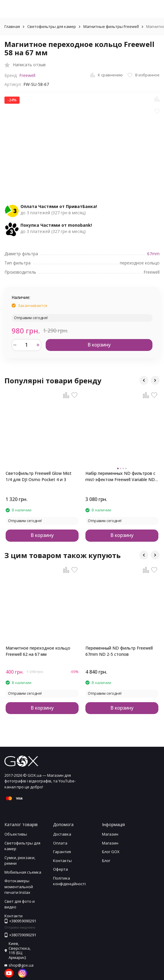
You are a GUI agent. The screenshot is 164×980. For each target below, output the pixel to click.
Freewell (27, 75)
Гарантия (62, 852)
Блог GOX (111, 852)
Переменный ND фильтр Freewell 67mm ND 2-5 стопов (119, 651)
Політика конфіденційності (69, 881)
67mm (153, 254)
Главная (12, 26)
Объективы (16, 834)
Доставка (62, 834)
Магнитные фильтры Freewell (111, 26)
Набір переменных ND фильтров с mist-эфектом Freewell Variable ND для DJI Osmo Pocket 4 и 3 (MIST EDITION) (120, 476)
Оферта (60, 869)
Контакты (62, 861)
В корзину (99, 345)
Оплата (60, 843)
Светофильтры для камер (52, 26)
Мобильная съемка (23, 872)
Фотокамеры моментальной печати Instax (19, 887)
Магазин (110, 834)
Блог (106, 861)
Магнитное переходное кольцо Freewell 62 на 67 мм (38, 651)
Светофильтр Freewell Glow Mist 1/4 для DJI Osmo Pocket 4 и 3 (39, 476)
